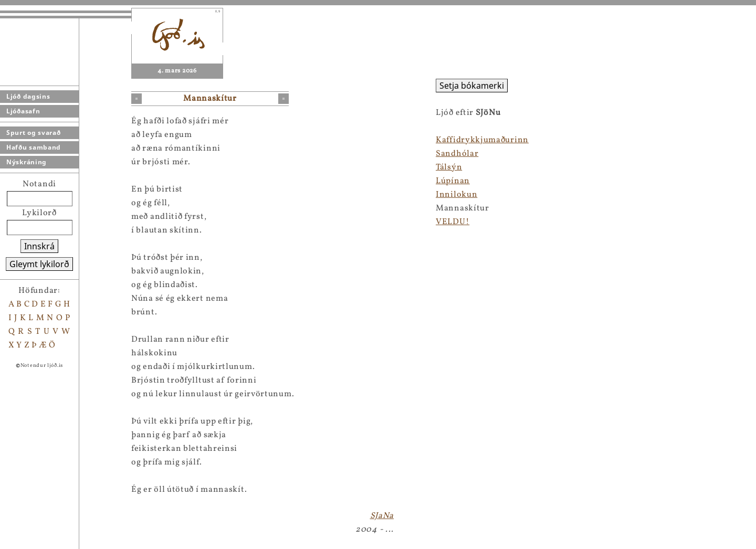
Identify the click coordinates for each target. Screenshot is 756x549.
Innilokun (456, 195)
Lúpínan (453, 181)
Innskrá (39, 246)
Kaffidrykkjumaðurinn (482, 140)
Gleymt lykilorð (39, 264)
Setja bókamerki (472, 86)
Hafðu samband (34, 147)
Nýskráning (27, 162)
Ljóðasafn (23, 111)
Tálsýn (449, 167)
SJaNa (382, 516)
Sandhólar (457, 154)
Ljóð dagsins (28, 96)
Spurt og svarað (34, 133)
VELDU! (453, 222)
